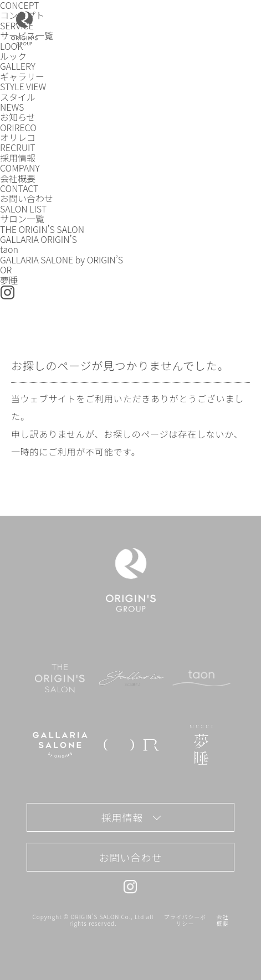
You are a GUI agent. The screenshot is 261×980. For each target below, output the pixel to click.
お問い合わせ (130, 857)
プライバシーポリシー (185, 920)
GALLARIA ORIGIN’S (39, 239)
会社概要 (223, 920)
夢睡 (9, 280)
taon (9, 249)
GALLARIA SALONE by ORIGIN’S (62, 260)
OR (6, 269)
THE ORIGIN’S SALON (42, 229)
